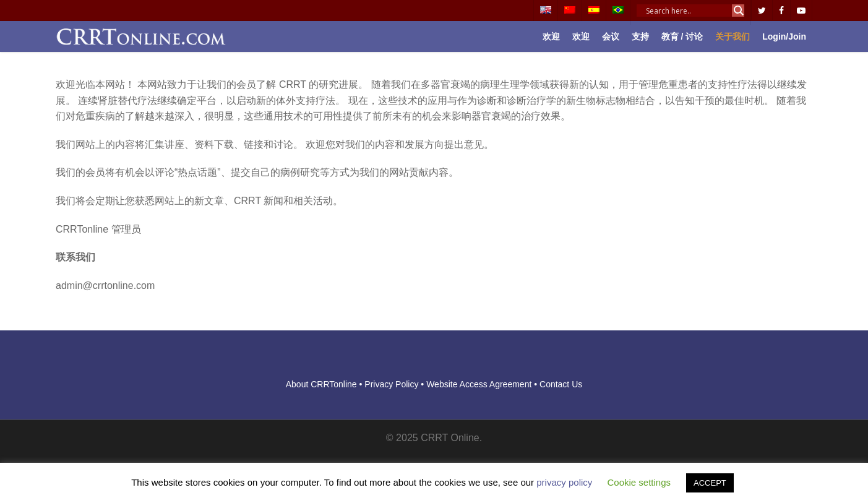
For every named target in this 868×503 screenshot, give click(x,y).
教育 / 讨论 (682, 37)
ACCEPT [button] (710, 483)
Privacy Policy (391, 384)
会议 (611, 37)
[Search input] (687, 11)
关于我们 (733, 37)
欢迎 (551, 37)
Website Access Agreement (479, 384)
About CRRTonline (321, 384)
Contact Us (561, 384)
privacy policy (564, 482)
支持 (640, 37)
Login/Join (784, 37)
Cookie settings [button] (639, 482)
